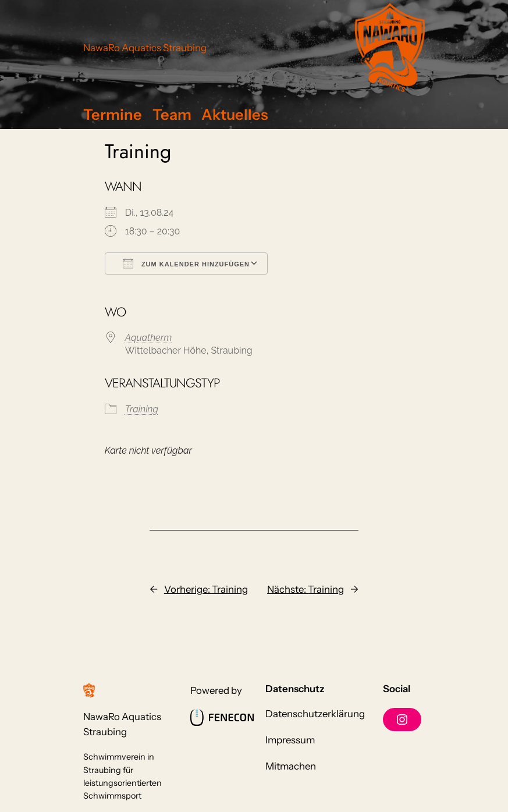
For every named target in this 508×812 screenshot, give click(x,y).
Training (142, 409)
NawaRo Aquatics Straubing (145, 48)
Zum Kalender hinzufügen (186, 263)
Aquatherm (148, 338)
